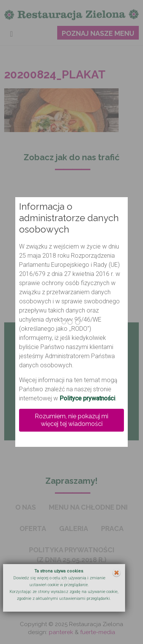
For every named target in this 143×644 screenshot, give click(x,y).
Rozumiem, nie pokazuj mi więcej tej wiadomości (71, 420)
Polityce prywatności (87, 398)
